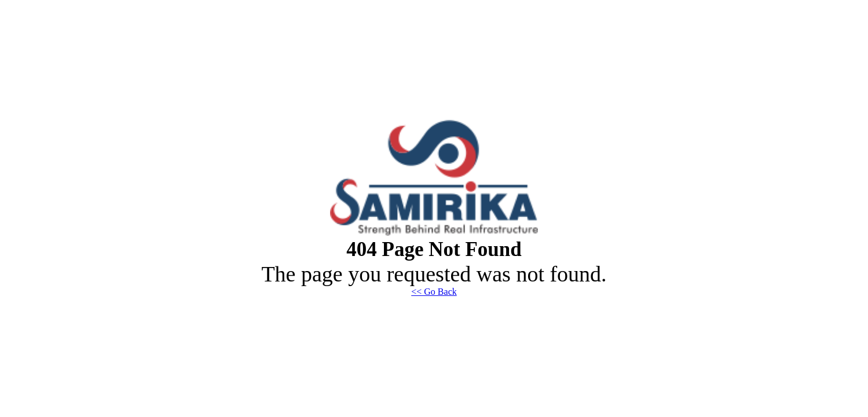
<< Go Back (434, 292)
